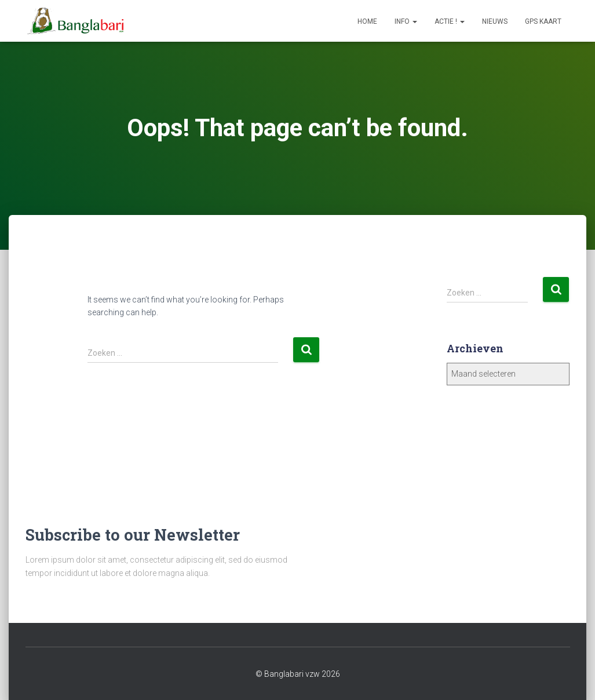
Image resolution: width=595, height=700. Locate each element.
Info (406, 21)
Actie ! (450, 21)
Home (367, 21)
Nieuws (495, 21)
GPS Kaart (543, 21)
